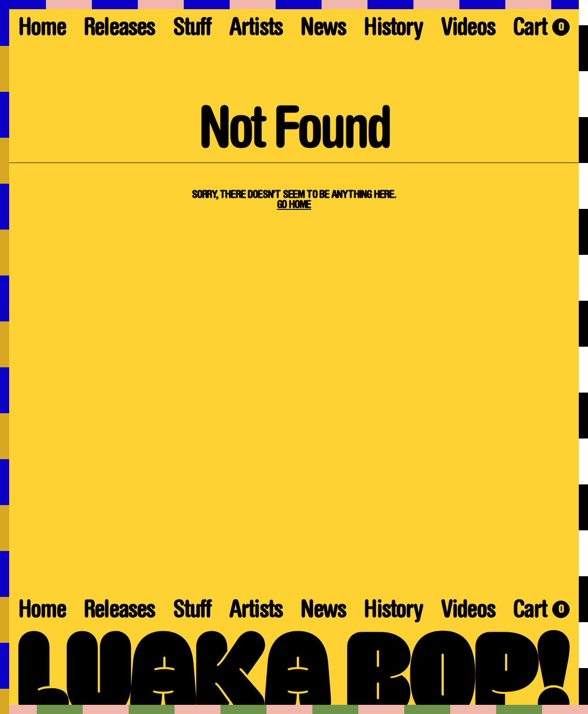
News (323, 30)
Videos (468, 30)
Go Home (294, 205)
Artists (256, 30)
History (393, 30)
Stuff (192, 30)
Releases (119, 30)
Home (42, 30)
